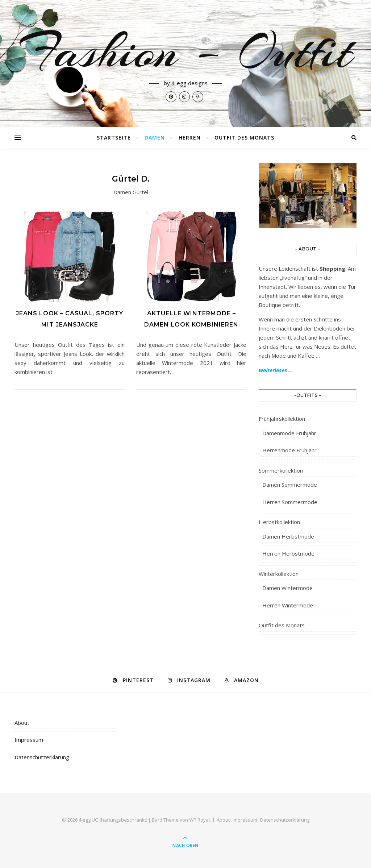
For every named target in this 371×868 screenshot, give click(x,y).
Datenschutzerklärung (42, 757)
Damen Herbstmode (288, 536)
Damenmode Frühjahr (289, 433)
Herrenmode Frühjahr (289, 450)
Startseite (114, 138)
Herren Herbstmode (288, 553)
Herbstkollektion (279, 522)
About (22, 723)
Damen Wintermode (287, 588)
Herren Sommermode (290, 502)
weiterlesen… (276, 370)
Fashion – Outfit (185, 51)
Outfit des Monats (244, 138)
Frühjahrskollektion (282, 419)
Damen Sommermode (290, 485)
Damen (155, 138)
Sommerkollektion (281, 470)
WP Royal (199, 820)
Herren (190, 138)
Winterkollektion (279, 574)
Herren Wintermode (288, 605)
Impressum (29, 740)
